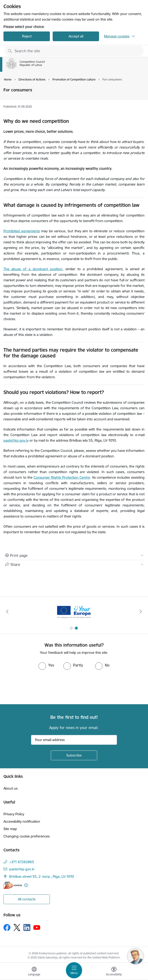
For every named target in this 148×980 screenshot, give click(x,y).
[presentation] (39, 687)
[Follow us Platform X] (17, 927)
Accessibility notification (22, 821)
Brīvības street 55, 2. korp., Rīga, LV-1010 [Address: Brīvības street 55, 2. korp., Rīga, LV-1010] (42, 876)
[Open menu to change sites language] (34, 972)
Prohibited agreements (22, 231)
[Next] (141, 611)
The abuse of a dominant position (33, 269)
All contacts (27, 899)
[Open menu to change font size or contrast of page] (114, 972)
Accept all (76, 36)
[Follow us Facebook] (7, 927)
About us (11, 788)
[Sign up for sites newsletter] (74, 755)
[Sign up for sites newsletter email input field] (74, 740)
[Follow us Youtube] (37, 927)
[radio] (46, 665)
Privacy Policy (14, 814)
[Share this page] (74, 564)
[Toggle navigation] (74, 970)
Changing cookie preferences (27, 836)
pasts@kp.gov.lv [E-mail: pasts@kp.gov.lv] (22, 869)
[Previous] (7, 611)
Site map (10, 829)
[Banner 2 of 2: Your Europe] (74, 612)
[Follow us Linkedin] (27, 927)
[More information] (26, 885)
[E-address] (13, 885)
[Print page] (74, 555)
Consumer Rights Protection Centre (62, 477)
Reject (27, 36)
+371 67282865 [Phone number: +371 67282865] (22, 862)
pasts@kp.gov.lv (16, 440)
